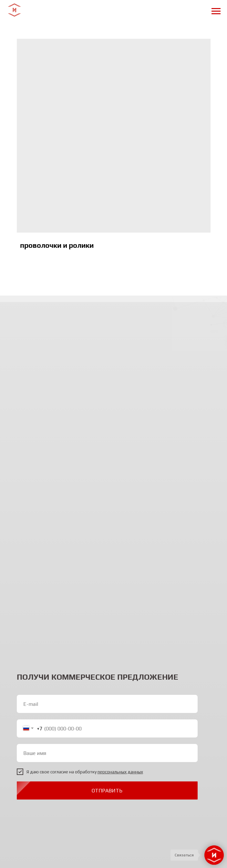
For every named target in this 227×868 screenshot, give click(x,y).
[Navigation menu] (216, 11)
